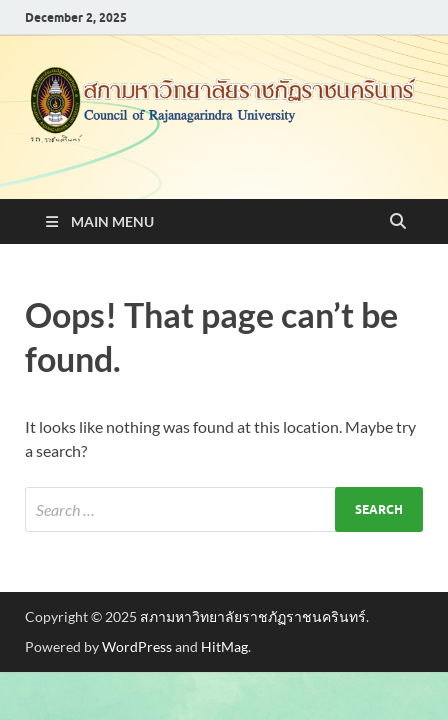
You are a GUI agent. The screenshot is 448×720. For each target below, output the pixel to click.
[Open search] (398, 222)
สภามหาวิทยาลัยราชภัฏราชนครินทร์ (253, 616)
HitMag (224, 646)
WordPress (137, 646)
